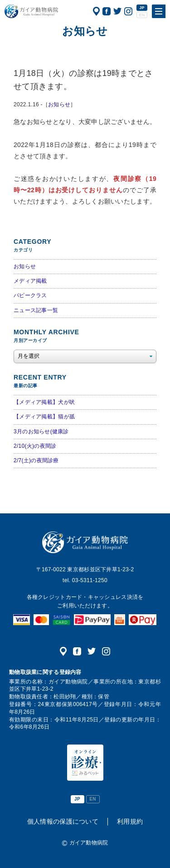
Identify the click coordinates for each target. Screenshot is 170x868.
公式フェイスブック (107, 11)
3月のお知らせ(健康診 (41, 432)
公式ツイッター (117, 11)
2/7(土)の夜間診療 (36, 460)
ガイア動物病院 (85, 542)
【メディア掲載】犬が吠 (44, 402)
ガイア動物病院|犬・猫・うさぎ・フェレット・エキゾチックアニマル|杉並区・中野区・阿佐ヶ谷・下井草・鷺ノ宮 (31, 11)
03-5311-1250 (90, 580)
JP (142, 8)
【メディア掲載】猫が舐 (44, 417)
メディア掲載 (30, 281)
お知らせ (59, 104)
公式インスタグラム (128, 11)
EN (142, 15)
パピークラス (30, 295)
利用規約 (130, 821)
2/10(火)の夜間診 (35, 446)
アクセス (96, 11)
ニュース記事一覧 (36, 310)
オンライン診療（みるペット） (85, 763)
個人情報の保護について (63, 821)
